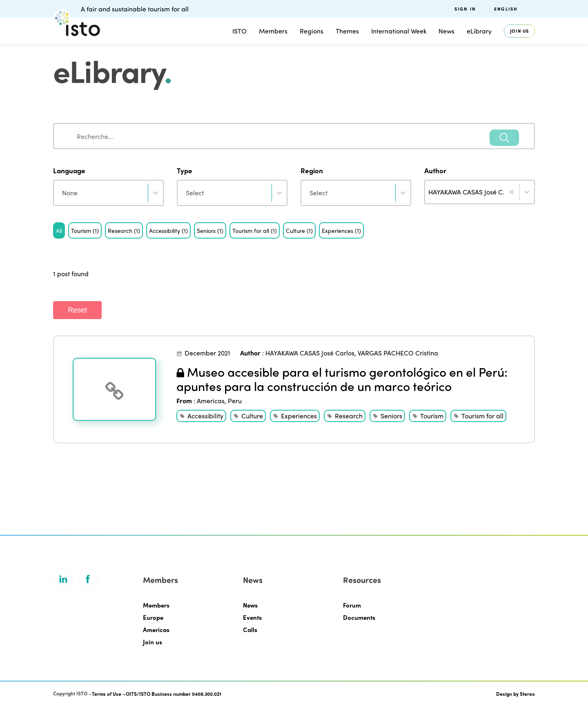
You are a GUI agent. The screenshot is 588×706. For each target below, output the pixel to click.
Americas (211, 401)
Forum (352, 605)
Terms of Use (107, 694)
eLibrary (479, 31)
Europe (153, 617)
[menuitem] (514, 9)
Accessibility (205, 416)
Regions (312, 31)
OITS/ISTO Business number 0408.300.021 (174, 694)
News (447, 31)
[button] (59, 230)
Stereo (527, 694)
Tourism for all (482, 416)
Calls (250, 630)
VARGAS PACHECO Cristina (398, 353)
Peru (235, 401)
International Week (399, 31)
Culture (252, 416)
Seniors (391, 416)
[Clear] (512, 192)
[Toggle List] (527, 192)
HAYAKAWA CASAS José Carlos (310, 353)
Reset (77, 310)
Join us (519, 31)
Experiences (299, 416)
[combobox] (294, 136)
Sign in (465, 9)
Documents (359, 617)
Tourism (432, 416)
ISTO (239, 31)
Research (349, 416)
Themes (347, 31)
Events (252, 617)
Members (273, 31)
